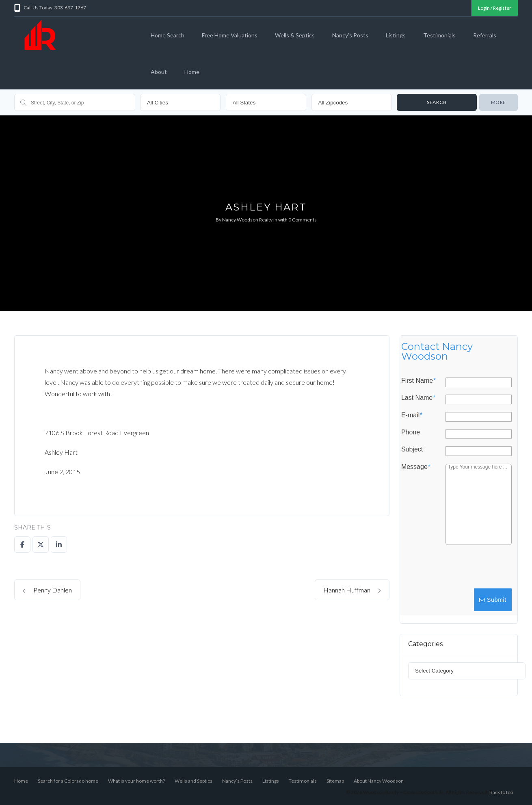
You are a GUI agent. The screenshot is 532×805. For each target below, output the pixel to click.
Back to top (501, 792)
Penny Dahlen (47, 590)
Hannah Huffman (352, 590)
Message (415, 467)
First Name (418, 381)
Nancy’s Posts (350, 35)
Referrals (485, 35)
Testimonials (439, 35)
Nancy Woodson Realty (247, 220)
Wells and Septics (194, 781)
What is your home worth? (136, 781)
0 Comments (303, 220)
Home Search (168, 35)
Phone (410, 432)
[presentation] (451, 571)
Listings (396, 35)
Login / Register (495, 8)
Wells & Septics (295, 35)
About (159, 72)
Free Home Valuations (230, 35)
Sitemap (335, 781)
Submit (492, 600)
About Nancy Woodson (379, 781)
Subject (412, 449)
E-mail (411, 415)
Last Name (418, 398)
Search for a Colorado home (68, 781)
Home (192, 72)
